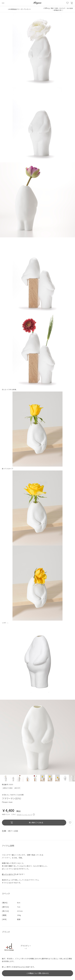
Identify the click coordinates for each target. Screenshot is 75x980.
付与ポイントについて (26, 814)
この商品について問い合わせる (38, 973)
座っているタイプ (9, 874)
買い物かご (72, 3)
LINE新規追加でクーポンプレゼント (19, 9)
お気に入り (67, 3)
